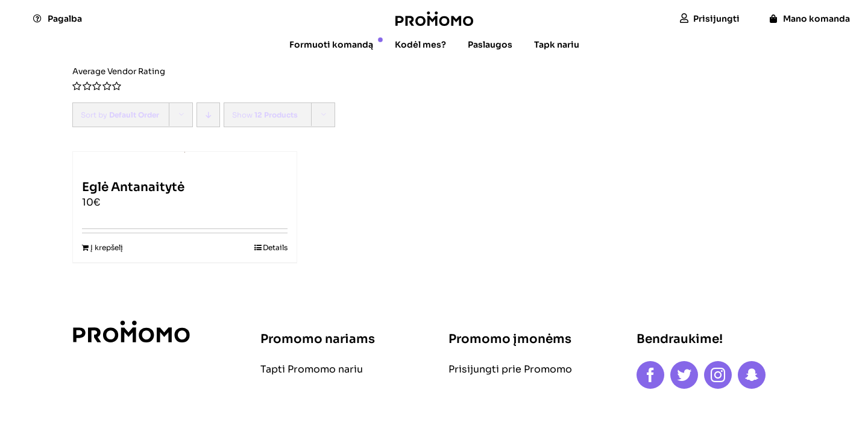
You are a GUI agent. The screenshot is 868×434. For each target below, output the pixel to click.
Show (265, 115)
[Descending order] (208, 115)
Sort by (120, 115)
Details (275, 247)
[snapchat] (752, 375)
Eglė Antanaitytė (133, 187)
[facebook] (650, 375)
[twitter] (684, 375)
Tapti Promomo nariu (312, 369)
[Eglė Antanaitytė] (185, 160)
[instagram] (718, 375)
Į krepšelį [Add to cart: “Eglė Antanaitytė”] (107, 247)
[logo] (434, 16)
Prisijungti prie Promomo (510, 369)
